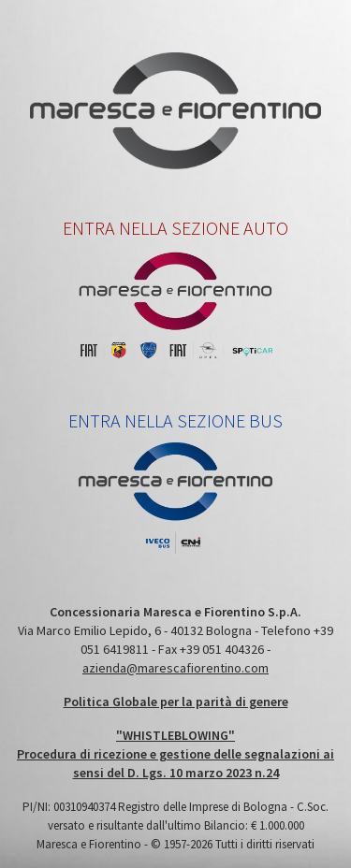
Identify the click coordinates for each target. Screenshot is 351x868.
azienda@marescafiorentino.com (175, 668)
